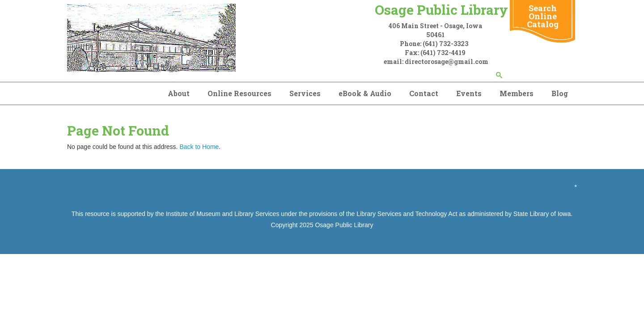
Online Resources (239, 93)
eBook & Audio (365, 93)
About (179, 93)
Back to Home (199, 147)
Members (517, 93)
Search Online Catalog (543, 16)
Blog (560, 93)
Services (305, 93)
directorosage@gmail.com (447, 61)
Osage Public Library (344, 225)
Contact (424, 93)
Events (469, 93)
